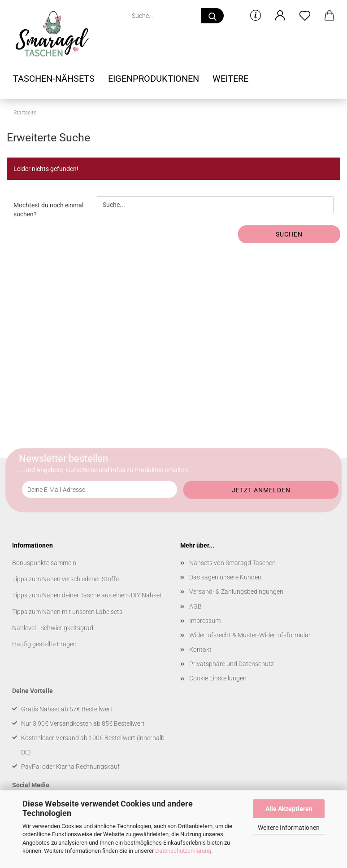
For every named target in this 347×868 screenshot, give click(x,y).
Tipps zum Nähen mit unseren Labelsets (67, 612)
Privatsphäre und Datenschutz (232, 664)
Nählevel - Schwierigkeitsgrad (53, 628)
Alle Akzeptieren (289, 809)
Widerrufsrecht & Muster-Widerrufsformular (250, 635)
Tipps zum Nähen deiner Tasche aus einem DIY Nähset (87, 595)
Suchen (289, 234)
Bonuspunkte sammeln (44, 563)
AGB (195, 606)
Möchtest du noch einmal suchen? (48, 210)
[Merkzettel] (305, 16)
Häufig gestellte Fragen (44, 644)
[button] (280, 16)
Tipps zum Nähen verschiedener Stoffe (65, 579)
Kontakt (200, 649)
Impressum (205, 621)
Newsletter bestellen (63, 458)
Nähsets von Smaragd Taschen (232, 563)
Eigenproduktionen (154, 79)
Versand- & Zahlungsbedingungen (236, 592)
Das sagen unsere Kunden (225, 577)
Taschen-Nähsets (54, 79)
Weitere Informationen (289, 828)
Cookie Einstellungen (218, 678)
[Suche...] (213, 16)
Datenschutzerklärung (183, 851)
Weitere (230, 79)
